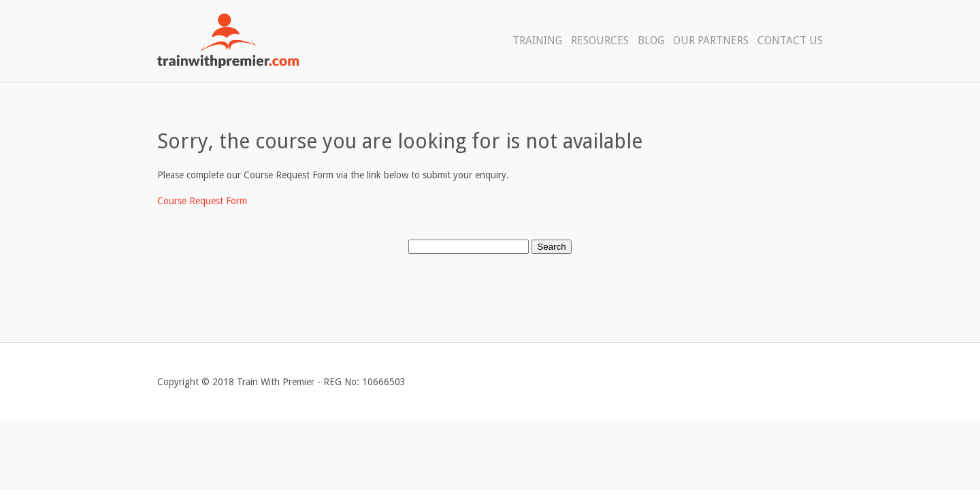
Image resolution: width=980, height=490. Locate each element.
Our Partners (711, 40)
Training (537, 40)
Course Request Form (202, 201)
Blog (651, 40)
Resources (600, 40)
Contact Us (790, 40)
